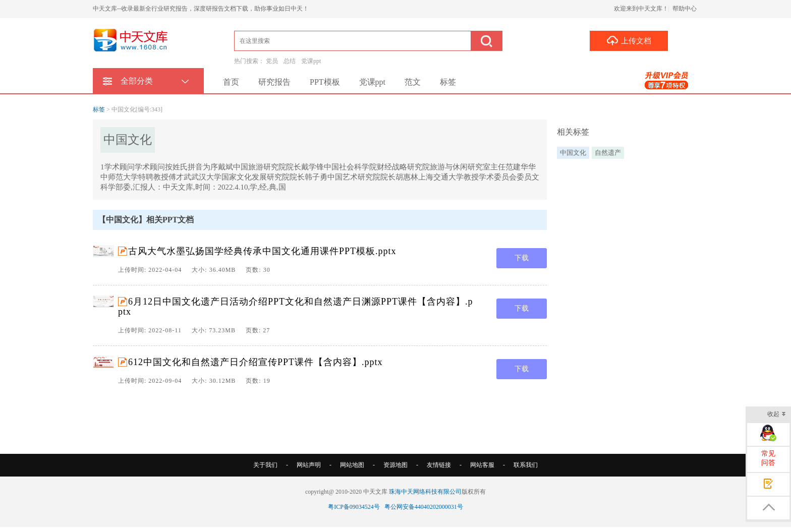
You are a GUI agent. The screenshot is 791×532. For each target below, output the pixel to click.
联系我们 (526, 465)
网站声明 (309, 465)
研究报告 (274, 82)
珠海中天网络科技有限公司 (425, 492)
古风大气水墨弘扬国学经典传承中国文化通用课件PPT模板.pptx (262, 251)
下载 (522, 258)
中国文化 (573, 153)
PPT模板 (325, 82)
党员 (272, 61)
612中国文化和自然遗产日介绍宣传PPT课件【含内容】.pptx (256, 362)
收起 (777, 415)
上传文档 (629, 40)
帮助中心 (685, 9)
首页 (231, 82)
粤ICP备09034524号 (354, 507)
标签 (448, 82)
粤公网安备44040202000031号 (424, 507)
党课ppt (311, 61)
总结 (290, 61)
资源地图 (395, 465)
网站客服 (482, 465)
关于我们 (265, 465)
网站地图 (352, 465)
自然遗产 (608, 153)
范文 (413, 82)
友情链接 (439, 465)
